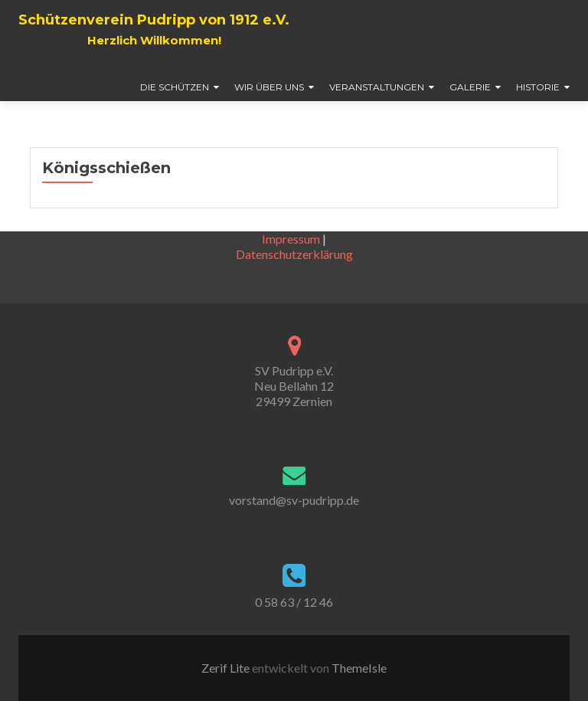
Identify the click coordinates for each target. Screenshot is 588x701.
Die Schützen (175, 87)
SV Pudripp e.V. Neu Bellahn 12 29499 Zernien (294, 386)
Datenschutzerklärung (294, 254)
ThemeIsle (359, 668)
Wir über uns (269, 87)
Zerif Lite (227, 668)
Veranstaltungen (377, 87)
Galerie (470, 87)
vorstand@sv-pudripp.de (294, 500)
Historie (538, 87)
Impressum (291, 239)
